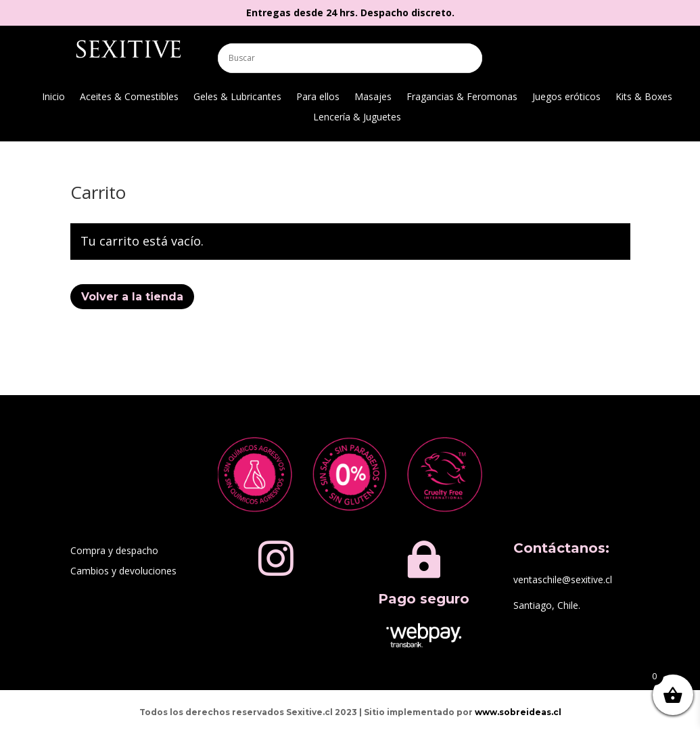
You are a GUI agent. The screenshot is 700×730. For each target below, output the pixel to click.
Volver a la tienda (132, 297)
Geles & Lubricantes (237, 97)
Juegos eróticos (566, 97)
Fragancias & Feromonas (462, 97)
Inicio (53, 97)
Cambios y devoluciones (123, 572)
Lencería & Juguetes (357, 118)
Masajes (373, 97)
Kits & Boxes (644, 97)
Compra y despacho (114, 551)
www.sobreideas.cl (518, 712)
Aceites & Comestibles (129, 97)
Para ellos (318, 97)
